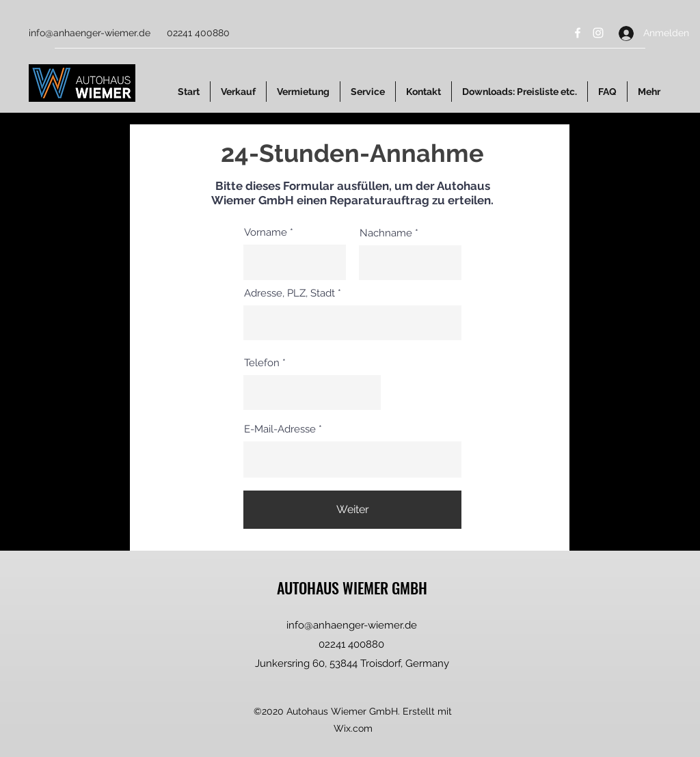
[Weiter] (352, 510)
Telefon (262, 363)
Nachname (386, 233)
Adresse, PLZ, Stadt (290, 293)
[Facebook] (578, 33)
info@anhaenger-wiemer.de (90, 33)
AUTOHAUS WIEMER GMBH (352, 588)
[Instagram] (598, 33)
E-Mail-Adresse (280, 429)
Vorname (266, 233)
